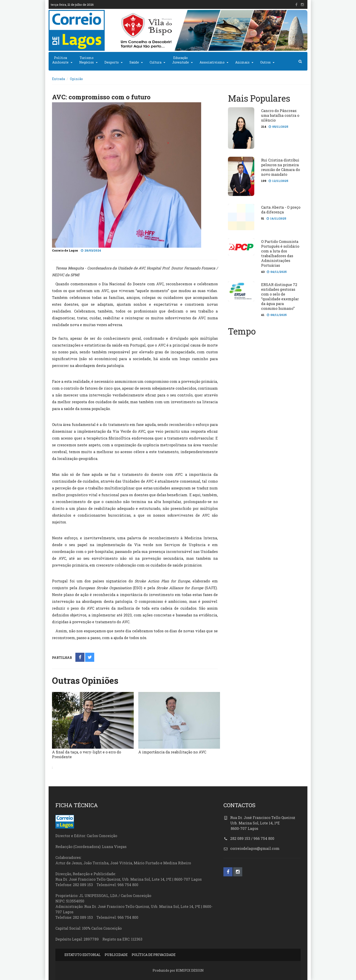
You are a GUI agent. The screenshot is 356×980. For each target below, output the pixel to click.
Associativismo (212, 62)
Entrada (58, 79)
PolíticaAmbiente (60, 60)
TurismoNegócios (87, 60)
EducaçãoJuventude (180, 60)
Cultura (156, 62)
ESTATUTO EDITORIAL (83, 955)
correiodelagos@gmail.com (255, 848)
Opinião (76, 79)
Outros (265, 62)
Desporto (112, 62)
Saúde (134, 62)
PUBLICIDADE (116, 955)
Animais (242, 62)
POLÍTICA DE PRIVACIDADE (154, 955)
